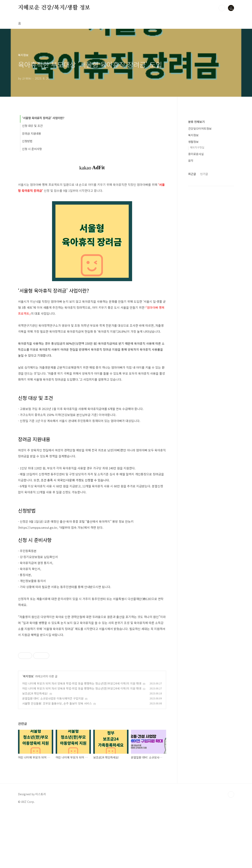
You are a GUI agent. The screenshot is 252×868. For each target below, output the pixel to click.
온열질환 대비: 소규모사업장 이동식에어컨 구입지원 (53, 754)
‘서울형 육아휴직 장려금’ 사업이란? (43, 118)
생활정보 (193, 142)
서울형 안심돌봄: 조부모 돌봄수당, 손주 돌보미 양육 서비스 (57, 759)
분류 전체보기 (196, 122)
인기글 (204, 174)
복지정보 (28, 732)
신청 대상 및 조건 (32, 126)
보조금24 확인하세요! (35, 749)
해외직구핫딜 (197, 147)
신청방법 (27, 141)
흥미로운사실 (196, 154)
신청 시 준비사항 (32, 149)
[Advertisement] (92, 670)
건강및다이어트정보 (200, 128)
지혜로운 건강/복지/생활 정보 (54, 8)
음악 (191, 160)
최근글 (192, 174)
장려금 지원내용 (32, 133)
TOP (231, 850)
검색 (222, 8)
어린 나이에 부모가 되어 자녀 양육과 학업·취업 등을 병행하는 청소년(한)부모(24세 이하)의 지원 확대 (82, 739)
